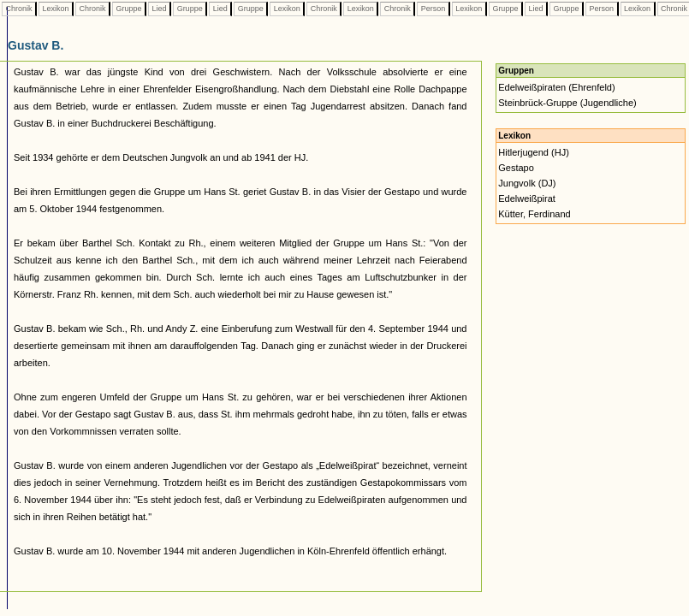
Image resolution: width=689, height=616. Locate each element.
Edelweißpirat (527, 198)
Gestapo (516, 168)
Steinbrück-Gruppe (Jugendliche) (567, 103)
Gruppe (129, 9)
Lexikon (56, 9)
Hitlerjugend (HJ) (534, 152)
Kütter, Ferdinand (534, 214)
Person (433, 9)
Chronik (19, 9)
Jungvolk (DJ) (527, 183)
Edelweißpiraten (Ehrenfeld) (556, 87)
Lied (159, 9)
